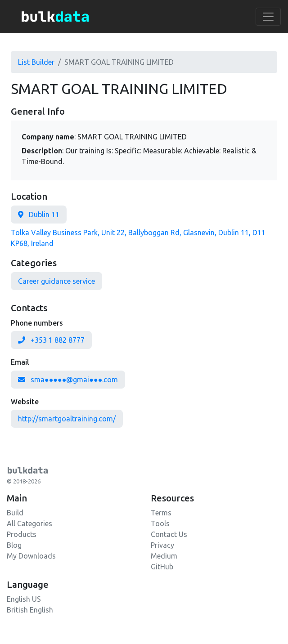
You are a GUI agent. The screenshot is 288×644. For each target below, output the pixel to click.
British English (30, 610)
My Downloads (31, 556)
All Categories (29, 523)
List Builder (36, 62)
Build (15, 513)
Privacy (162, 545)
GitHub (162, 567)
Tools (160, 523)
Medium (164, 556)
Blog (14, 545)
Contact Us (169, 534)
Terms (161, 513)
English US (24, 599)
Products (22, 534)
